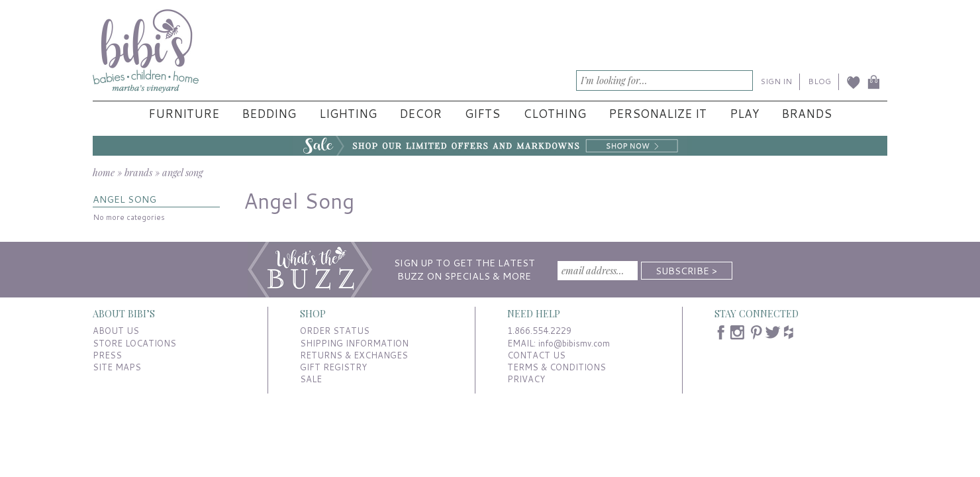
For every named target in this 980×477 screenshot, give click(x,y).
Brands (807, 114)
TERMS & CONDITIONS (557, 367)
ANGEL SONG (124, 199)
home (104, 172)
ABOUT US (116, 331)
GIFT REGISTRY (333, 367)
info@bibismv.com (574, 343)
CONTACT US (536, 355)
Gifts (482, 114)
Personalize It (658, 114)
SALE (311, 379)
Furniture (184, 114)
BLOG (819, 81)
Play (744, 114)
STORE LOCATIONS (134, 343)
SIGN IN (776, 81)
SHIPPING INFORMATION (354, 343)
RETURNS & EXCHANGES (354, 355)
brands (138, 172)
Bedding (269, 114)
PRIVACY (526, 379)
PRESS (107, 355)
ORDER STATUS (335, 331)
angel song (182, 172)
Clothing (555, 114)
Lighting (348, 114)
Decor (420, 114)
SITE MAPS (117, 367)
